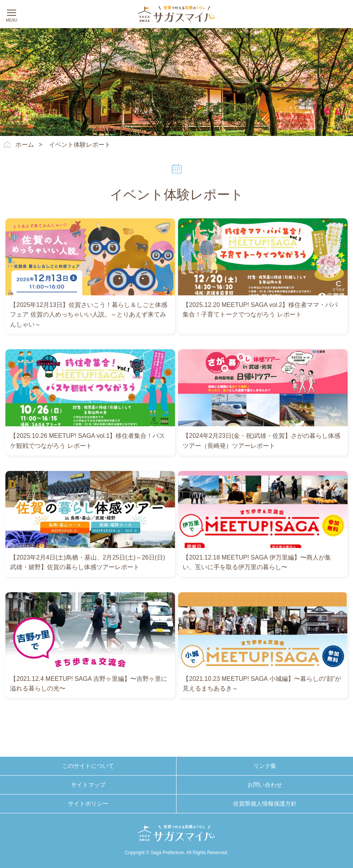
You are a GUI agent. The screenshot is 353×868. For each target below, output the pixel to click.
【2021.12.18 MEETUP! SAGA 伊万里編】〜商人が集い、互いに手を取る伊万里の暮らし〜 (257, 562)
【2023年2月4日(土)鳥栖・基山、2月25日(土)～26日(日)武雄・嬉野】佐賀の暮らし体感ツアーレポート (87, 562)
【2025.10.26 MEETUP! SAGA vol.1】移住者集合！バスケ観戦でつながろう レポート (87, 441)
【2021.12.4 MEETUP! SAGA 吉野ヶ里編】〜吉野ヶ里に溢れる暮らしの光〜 (88, 684)
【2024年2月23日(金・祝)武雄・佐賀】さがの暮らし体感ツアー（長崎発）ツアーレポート (261, 441)
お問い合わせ (265, 785)
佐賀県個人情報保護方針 (265, 803)
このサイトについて (88, 766)
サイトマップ (88, 785)
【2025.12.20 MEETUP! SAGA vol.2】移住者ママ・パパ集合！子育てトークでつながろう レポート (260, 310)
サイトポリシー (88, 803)
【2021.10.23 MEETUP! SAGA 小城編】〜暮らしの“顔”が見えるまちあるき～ (262, 684)
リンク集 (265, 766)
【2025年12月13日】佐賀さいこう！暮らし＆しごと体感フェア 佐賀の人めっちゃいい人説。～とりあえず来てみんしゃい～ (88, 315)
